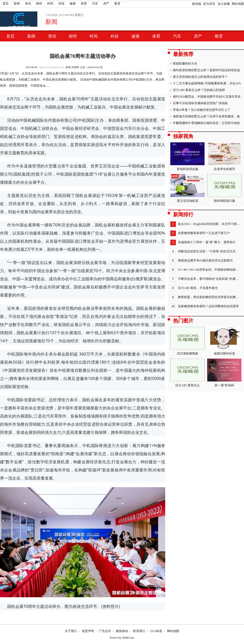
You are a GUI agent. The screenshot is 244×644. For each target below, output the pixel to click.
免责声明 (88, 631)
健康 (73, 4)
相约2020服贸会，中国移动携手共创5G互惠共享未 (207, 97)
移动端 (196, 4)
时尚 (50, 4)
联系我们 (139, 631)
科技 (62, 4)
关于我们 (71, 631)
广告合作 (105, 631)
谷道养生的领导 (224, 157)
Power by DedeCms (122, 638)
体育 (84, 4)
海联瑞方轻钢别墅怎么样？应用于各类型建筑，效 (206, 116)
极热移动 (122, 631)
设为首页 (209, 4)
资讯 (28, 4)
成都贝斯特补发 (224, 341)
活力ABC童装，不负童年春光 (198, 288)
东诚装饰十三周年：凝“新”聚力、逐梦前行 (207, 242)
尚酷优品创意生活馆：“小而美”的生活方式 (207, 251)
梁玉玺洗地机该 (187, 188)
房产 (106, 4)
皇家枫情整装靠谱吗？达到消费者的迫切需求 (208, 306)
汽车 (95, 4)
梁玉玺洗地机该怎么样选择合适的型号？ (200, 77)
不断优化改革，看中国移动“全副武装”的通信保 (210, 279)
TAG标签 (156, 631)
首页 (6, 4)
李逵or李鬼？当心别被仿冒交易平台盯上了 (202, 110)
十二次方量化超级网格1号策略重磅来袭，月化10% (207, 83)
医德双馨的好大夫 (185, 64)
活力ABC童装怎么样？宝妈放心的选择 (199, 90)
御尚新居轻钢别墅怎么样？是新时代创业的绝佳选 (206, 70)
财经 (39, 4)
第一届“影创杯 (224, 373)
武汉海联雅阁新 (187, 341)
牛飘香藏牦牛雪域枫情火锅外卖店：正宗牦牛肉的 (206, 123)
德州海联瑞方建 (224, 188)
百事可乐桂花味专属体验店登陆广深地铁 (200, 103)
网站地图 (238, 4)
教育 (117, 4)
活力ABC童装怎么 (187, 373)
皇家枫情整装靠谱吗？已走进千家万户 (204, 233)
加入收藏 (224, 4)
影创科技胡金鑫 (187, 157)
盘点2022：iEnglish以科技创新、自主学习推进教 (210, 224)
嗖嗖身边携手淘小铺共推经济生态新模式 (205, 260)
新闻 (17, 4)
